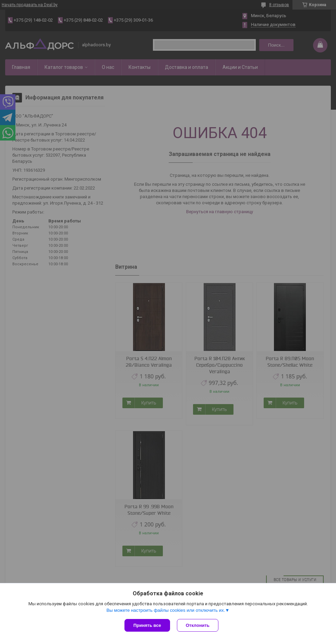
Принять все (147, 625)
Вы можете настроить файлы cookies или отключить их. (166, 610)
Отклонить (198, 625)
